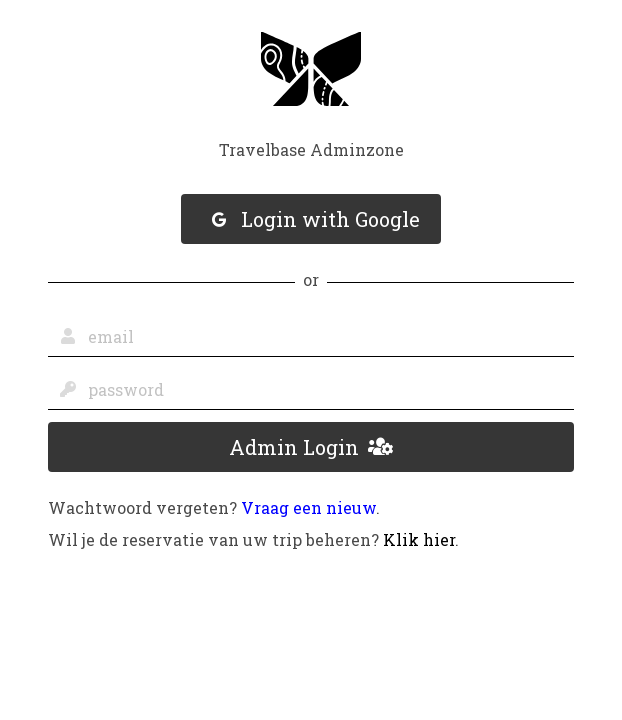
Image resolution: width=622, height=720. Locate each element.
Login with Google (316, 219)
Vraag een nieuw (308, 507)
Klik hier (419, 539)
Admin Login (311, 447)
